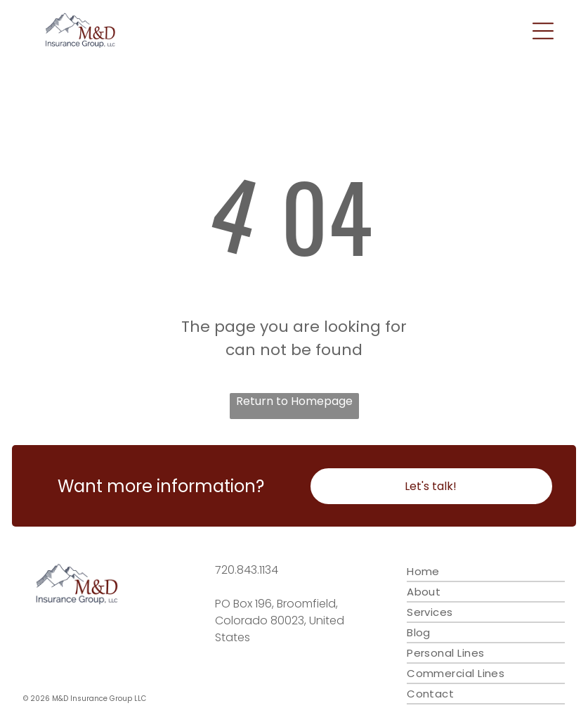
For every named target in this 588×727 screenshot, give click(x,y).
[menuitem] (486, 572)
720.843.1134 (247, 570)
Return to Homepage (294, 401)
